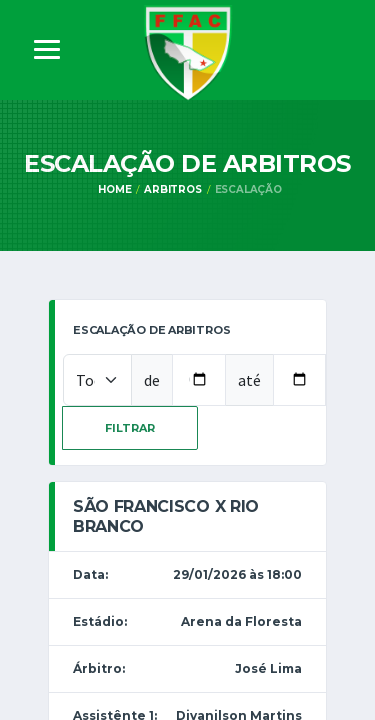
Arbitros (172, 189)
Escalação (248, 189)
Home (114, 189)
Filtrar (130, 428)
